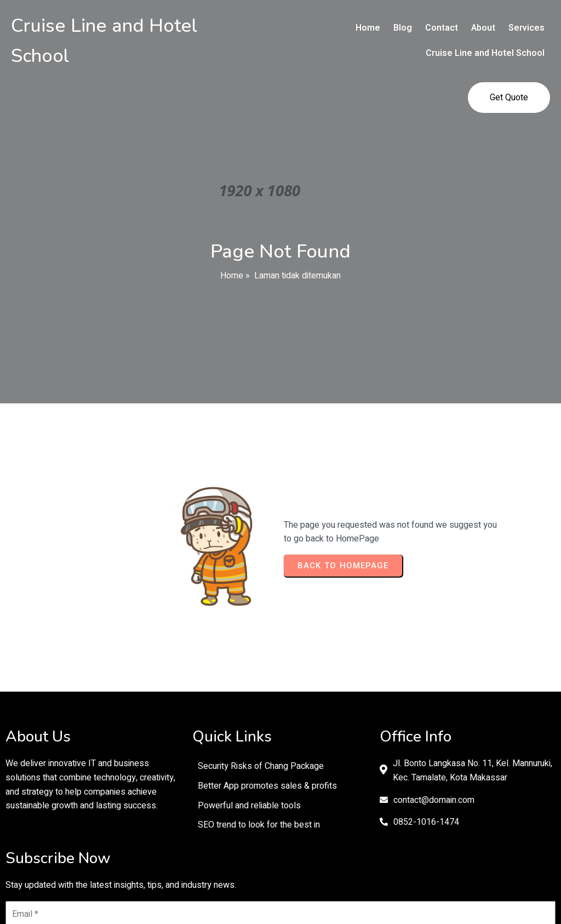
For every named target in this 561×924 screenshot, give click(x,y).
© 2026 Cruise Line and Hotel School (280, 877)
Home (232, 235)
